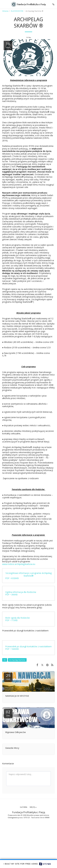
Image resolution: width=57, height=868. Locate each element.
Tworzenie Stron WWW (40, 817)
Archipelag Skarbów (17, 660)
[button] (3, 4)
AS (5, 660)
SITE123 (27, 817)
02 (8, 713)
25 (8, 677)
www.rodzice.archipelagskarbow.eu (19, 564)
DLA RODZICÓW (17, 11)
